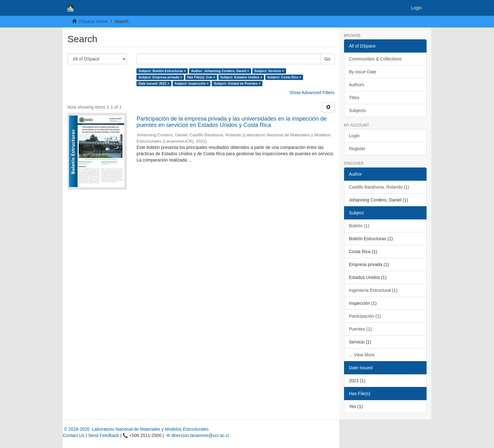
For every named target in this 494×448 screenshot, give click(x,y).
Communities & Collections (375, 59)
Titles (354, 98)
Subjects (358, 111)
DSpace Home (93, 21)
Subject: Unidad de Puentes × (237, 83)
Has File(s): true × (201, 77)
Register (357, 149)
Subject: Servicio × (269, 71)
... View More (362, 355)
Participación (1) (365, 316)
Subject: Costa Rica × (284, 77)
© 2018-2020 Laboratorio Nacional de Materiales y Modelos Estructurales (136, 429)
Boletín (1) (359, 226)
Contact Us (74, 435)
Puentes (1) (360, 329)
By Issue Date (363, 72)
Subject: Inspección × (192, 83)
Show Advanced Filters (312, 93)
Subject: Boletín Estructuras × (162, 71)
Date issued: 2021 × (154, 83)
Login (354, 136)
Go (327, 59)
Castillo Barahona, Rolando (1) (379, 187)
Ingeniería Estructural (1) (373, 290)
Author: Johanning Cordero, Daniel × (220, 71)
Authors (357, 85)
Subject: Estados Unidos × (241, 77)
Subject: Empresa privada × (160, 77)
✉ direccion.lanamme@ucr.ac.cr (197, 435)
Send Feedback (104, 435)
